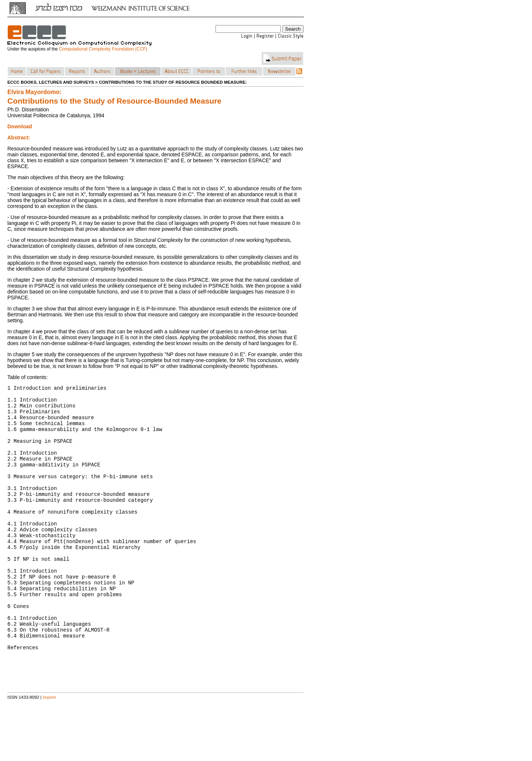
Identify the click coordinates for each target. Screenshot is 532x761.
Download (20, 126)
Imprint (49, 751)
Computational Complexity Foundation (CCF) (103, 49)
